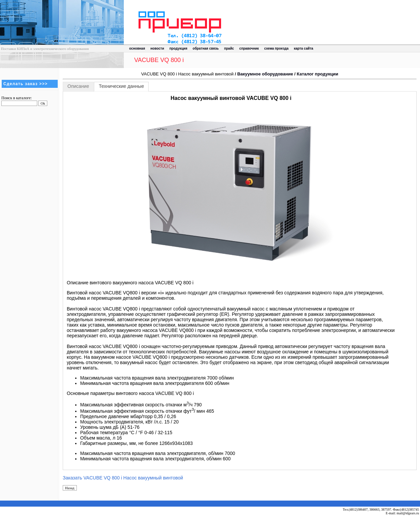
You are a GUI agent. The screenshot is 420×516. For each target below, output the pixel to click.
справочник (249, 48)
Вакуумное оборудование (265, 74)
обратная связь (206, 48)
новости (157, 48)
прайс (229, 48)
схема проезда (276, 48)
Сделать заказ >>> (25, 84)
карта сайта (304, 48)
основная (137, 48)
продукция (178, 48)
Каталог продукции (318, 74)
